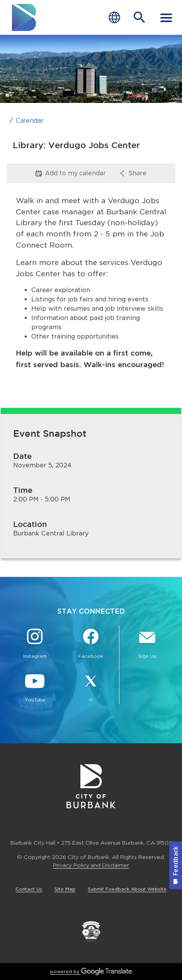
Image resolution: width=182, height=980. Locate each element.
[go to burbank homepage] (24, 17)
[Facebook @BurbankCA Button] (91, 645)
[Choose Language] (114, 18)
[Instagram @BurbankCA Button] (35, 645)
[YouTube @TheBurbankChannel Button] (35, 688)
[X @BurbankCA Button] (91, 688)
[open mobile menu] (166, 17)
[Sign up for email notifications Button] (147, 645)
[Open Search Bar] (139, 17)
